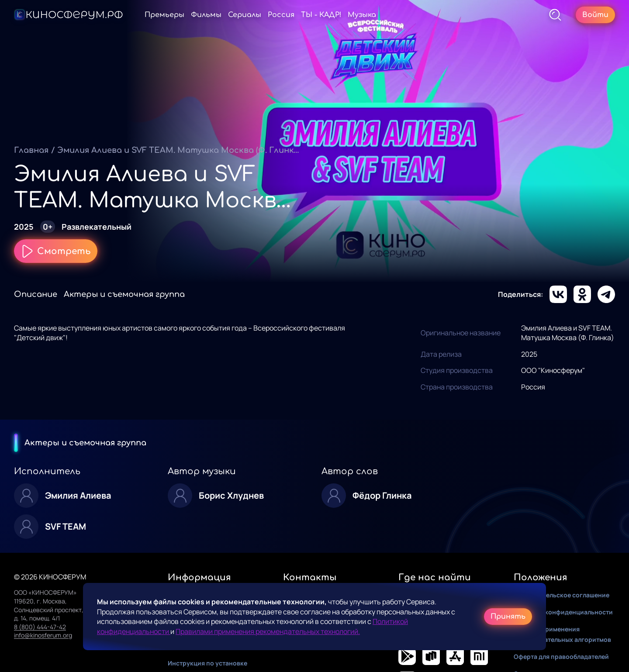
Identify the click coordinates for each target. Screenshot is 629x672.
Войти (595, 15)
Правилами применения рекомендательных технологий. (268, 631)
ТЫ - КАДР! (349, 15)
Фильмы (234, 15)
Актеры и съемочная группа (124, 294)
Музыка (389, 15)
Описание (36, 294)
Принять (508, 617)
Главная (31, 150)
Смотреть (56, 251)
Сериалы (272, 15)
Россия (309, 15)
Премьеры (192, 15)
